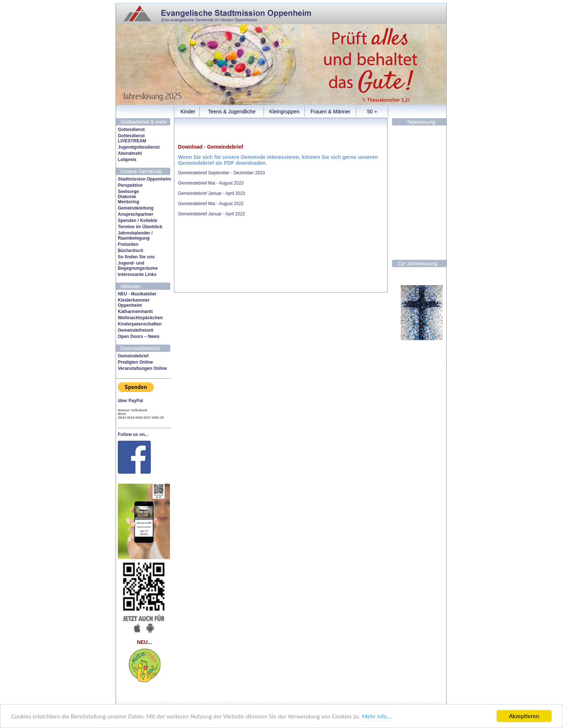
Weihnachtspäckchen (140, 318)
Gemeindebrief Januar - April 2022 (212, 214)
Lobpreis (127, 160)
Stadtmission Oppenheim (144, 179)
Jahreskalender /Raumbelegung (135, 236)
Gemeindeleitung (136, 208)
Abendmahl (130, 153)
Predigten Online (135, 362)
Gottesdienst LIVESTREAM (132, 138)
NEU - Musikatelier (137, 294)
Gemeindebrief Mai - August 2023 (211, 183)
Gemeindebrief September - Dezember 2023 (221, 173)
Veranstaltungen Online (142, 368)
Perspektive (130, 185)
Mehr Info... (377, 716)
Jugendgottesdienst (139, 147)
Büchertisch (130, 251)
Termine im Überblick (140, 227)
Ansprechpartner (136, 214)
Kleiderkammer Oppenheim (134, 303)
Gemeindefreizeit (136, 330)
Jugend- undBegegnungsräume (138, 266)
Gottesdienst (131, 130)
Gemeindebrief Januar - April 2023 (212, 193)
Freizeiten (128, 244)
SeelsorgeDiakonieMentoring (128, 197)
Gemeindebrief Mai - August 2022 (211, 204)
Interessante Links (137, 274)
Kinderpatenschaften (140, 324)
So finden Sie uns (136, 257)
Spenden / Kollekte (137, 221)
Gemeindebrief (133, 356)
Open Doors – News (139, 336)
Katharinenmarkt (135, 312)
